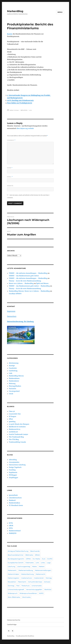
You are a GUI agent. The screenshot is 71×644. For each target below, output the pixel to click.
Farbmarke (30, 563)
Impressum (11, 311)
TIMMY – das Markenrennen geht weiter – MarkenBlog (29, 286)
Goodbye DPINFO (15, 294)
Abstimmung (14, 363)
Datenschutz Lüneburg (17, 465)
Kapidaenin (13, 472)
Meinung (12, 383)
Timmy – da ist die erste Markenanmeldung (25, 281)
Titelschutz (26, 586)
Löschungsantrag (24, 567)
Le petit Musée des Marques (19, 424)
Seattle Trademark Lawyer (18, 434)
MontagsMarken (15, 386)
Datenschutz (12, 316)
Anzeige (12, 366)
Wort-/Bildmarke (14, 597)
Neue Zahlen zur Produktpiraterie (20, 103)
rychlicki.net (13, 432)
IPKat (11, 419)
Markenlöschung (27, 574)
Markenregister (13, 578)
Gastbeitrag (13, 371)
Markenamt (12, 570)
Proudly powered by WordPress (25, 636)
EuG (44, 559)
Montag (49, 578)
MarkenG (12, 500)
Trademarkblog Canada (17, 442)
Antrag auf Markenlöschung (18, 551)
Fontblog (12, 470)
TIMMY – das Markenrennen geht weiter (24, 276)
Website (10, 186)
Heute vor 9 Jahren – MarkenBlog (21, 283)
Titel (18, 586)
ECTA (11, 523)
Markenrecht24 (15, 429)
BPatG (38, 555)
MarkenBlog (15, 11)
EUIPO (50, 559)
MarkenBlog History (16, 376)
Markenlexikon (14, 503)
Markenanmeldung (26, 570)
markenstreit (39, 578)
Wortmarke (26, 597)
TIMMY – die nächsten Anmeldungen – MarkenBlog (28, 273)
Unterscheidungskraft (16, 590)
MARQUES (13, 533)
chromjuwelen (14, 462)
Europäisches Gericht (16, 563)
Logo (49, 563)
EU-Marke (36, 559)
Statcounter (4, 643)
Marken (42, 567)
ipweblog (12, 422)
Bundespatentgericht (16, 559)
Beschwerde (35, 551)
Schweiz (47, 582)
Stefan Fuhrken (14, 110)
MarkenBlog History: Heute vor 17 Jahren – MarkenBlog (29, 291)
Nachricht (13, 389)
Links (43, 563)
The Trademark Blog (16, 437)
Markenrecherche (14, 620)
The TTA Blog (14, 439)
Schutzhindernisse (35, 582)
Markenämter (14, 381)
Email (10, 177)
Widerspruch (13, 593)
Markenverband (15, 531)
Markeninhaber (13, 574)
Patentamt (22, 582)
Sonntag (11, 586)
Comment (11, 140)
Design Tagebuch (15, 467)
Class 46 (12, 411)
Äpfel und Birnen (42, 283)
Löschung (11, 567)
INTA (11, 528)
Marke (34, 567)
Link (30, 110)
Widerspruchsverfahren (28, 593)
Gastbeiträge (12, 625)
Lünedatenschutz (15, 498)
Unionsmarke (37, 586)
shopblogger (13, 478)
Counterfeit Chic (15, 414)
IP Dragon (13, 416)
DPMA (28, 559)
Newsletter (12, 582)
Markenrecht (41, 574)
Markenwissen (14, 378)
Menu (60, 12)
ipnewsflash (13, 495)
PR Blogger (13, 475)
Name (10, 168)
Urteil (11, 394)
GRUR (11, 526)
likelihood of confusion (17, 427)
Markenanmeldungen (43, 570)
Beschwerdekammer (16, 555)
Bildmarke (29, 555)
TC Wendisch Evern (16, 505)
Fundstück (13, 368)
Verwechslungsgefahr (34, 590)
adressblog (13, 460)
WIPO (41, 593)
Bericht (10, 34)
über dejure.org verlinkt (25, 128)
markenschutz (27, 578)
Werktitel (48, 590)
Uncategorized (14, 391)
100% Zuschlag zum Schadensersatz (20, 100)
